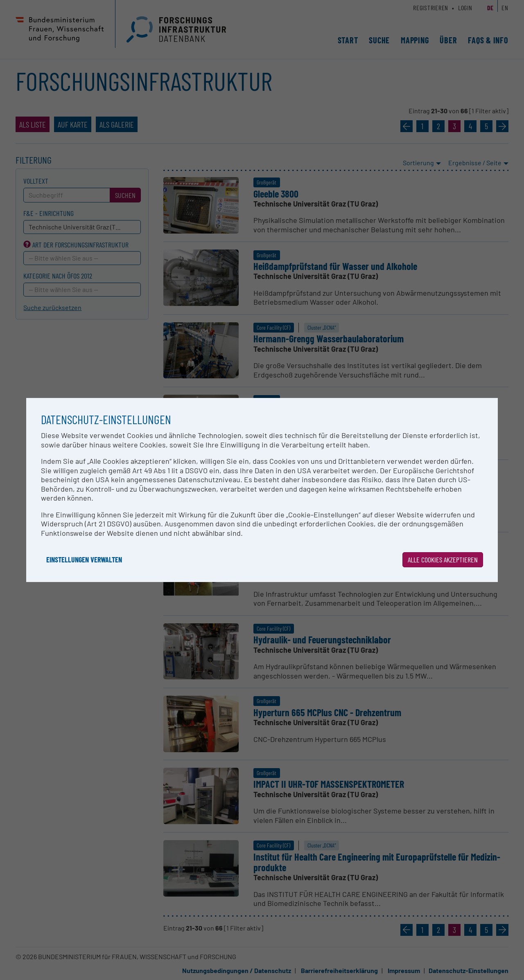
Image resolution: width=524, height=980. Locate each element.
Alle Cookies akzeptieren (443, 560)
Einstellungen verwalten (84, 560)
